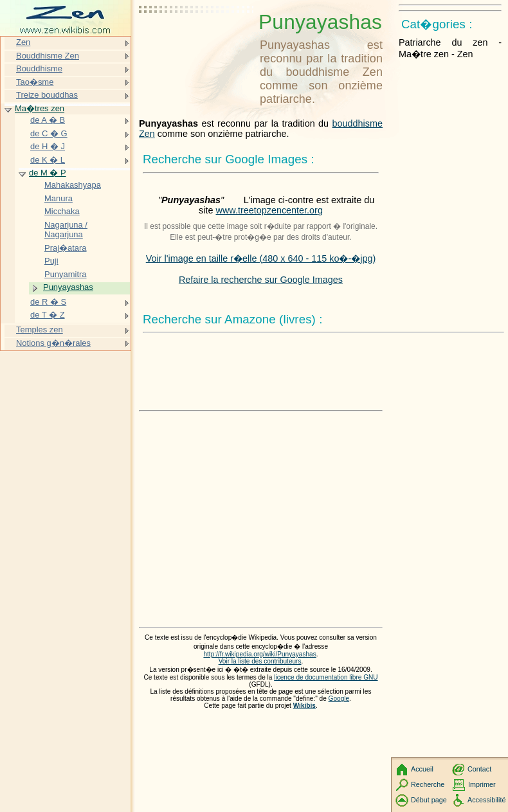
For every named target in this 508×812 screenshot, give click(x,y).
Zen (147, 134)
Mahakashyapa (73, 185)
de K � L (48, 160)
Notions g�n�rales (53, 343)
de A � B (48, 120)
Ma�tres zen (40, 108)
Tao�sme (35, 82)
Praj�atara (66, 248)
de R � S (48, 302)
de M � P (48, 173)
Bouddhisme (39, 68)
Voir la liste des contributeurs (260, 661)
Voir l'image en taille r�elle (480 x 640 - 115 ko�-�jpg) (261, 258)
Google (339, 699)
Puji (51, 261)
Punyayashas (68, 287)
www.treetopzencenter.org (269, 210)
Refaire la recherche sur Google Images (261, 280)
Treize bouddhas (47, 95)
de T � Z (48, 315)
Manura (59, 198)
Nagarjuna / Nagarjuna (66, 230)
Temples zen (40, 329)
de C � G (49, 133)
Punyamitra (66, 274)
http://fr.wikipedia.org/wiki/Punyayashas (259, 654)
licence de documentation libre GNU (326, 677)
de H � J (48, 146)
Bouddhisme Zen (48, 56)
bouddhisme (358, 123)
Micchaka (62, 211)
